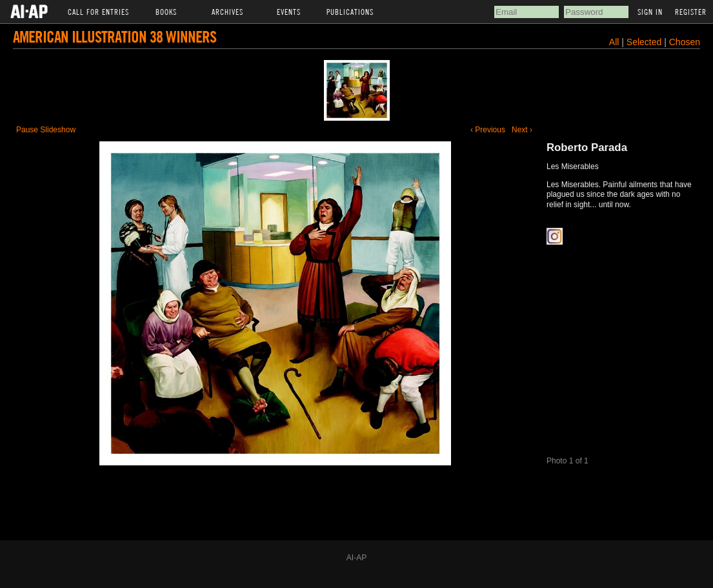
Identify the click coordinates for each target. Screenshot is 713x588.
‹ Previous (488, 130)
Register (691, 12)
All (614, 42)
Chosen (685, 42)
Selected (645, 42)
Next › (522, 130)
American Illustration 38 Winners (115, 36)
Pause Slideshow (46, 130)
